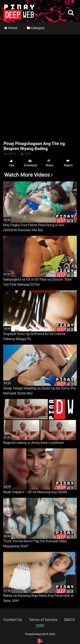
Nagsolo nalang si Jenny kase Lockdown (34, 443)
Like (11, 163)
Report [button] (68, 163)
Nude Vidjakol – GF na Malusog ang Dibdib (35, 492)
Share (49, 163)
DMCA (69, 620)
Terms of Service (43, 620)
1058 (26, 154)
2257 (40, 626)
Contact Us (13, 620)
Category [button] (36, 28)
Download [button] (30, 163)
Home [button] (11, 28)
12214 (10, 154)
